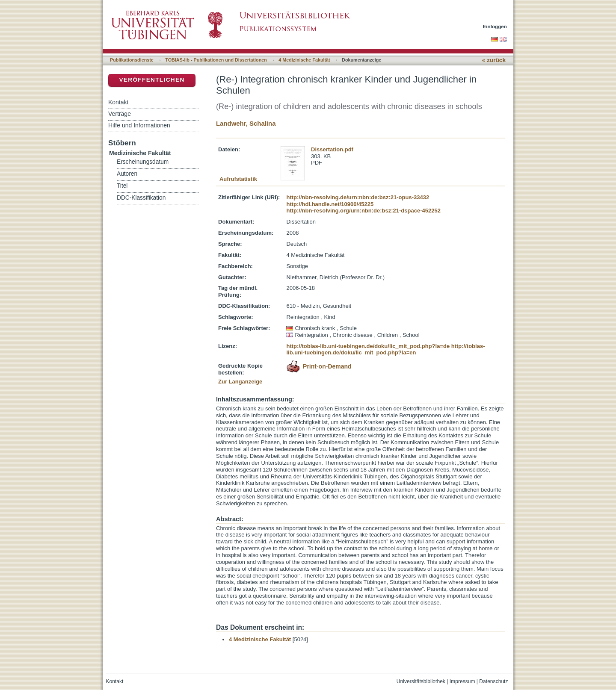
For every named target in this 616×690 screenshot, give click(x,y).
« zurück (494, 60)
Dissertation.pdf (332, 149)
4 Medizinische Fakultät (304, 60)
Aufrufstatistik (238, 179)
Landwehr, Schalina (246, 123)
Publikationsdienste (132, 60)
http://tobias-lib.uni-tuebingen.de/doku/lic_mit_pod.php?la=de (368, 346)
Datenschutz (493, 681)
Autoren (127, 174)
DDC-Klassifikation (141, 198)
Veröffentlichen (152, 80)
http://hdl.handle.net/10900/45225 (330, 204)
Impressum (462, 681)
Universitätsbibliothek (421, 681)
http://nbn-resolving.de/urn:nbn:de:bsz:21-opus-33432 (358, 197)
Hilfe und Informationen (139, 125)
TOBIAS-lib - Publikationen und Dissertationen (216, 60)
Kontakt (118, 102)
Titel (122, 186)
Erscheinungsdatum (143, 162)
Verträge (120, 114)
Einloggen (495, 26)
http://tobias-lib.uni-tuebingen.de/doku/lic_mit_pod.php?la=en (385, 349)
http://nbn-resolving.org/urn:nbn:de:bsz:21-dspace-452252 (363, 211)
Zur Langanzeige (240, 382)
